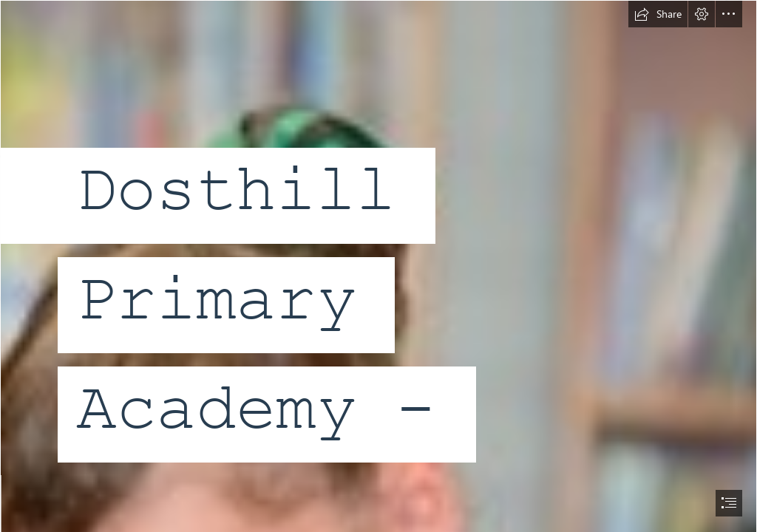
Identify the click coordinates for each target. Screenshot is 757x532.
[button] (658, 14)
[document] (378, 266)
